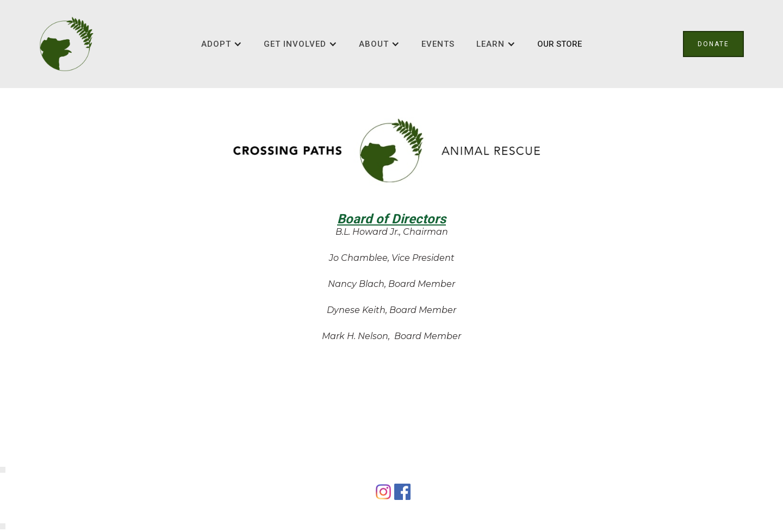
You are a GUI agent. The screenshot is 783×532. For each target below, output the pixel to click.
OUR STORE (560, 44)
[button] (222, 44)
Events (438, 44)
